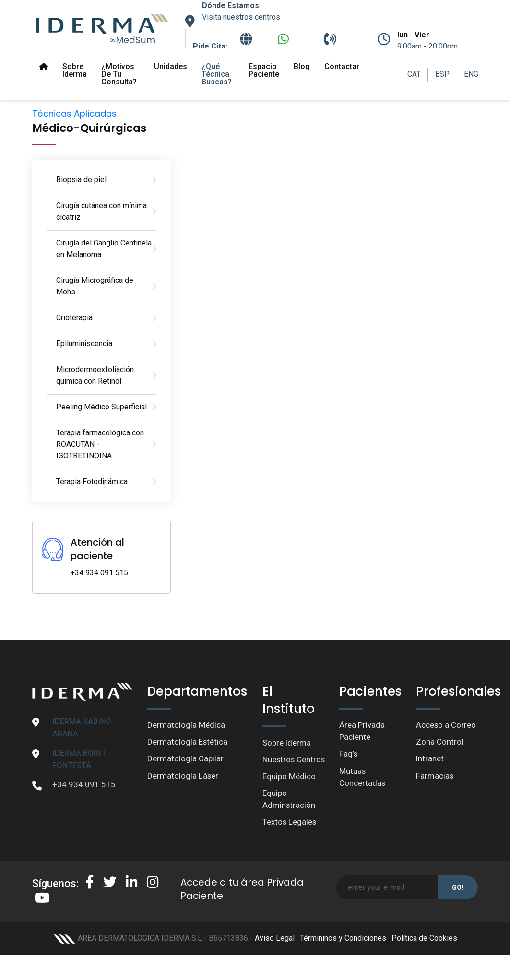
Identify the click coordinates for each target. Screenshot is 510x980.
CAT (414, 74)
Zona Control (440, 742)
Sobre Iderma (75, 70)
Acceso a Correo (446, 725)
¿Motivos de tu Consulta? (119, 74)
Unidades (171, 66)
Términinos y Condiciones (343, 951)
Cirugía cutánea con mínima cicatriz (101, 211)
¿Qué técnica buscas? (217, 74)
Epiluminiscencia (84, 344)
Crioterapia (74, 318)
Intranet (430, 759)
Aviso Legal (275, 951)
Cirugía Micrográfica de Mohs (95, 286)
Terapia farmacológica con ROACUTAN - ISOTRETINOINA (100, 444)
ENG (471, 74)
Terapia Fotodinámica (92, 482)
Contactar (342, 66)
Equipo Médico (289, 789)
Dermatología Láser (183, 776)
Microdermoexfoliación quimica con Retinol (95, 375)
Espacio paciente (264, 70)
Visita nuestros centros (241, 17)
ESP (442, 74)
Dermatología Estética (188, 742)
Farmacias (435, 776)
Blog (302, 66)
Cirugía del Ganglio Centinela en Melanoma (104, 249)
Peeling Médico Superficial (101, 407)
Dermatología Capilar (185, 759)
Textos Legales (290, 835)
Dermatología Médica (186, 725)
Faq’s (349, 754)
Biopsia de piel (81, 180)
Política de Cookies (424, 951)
